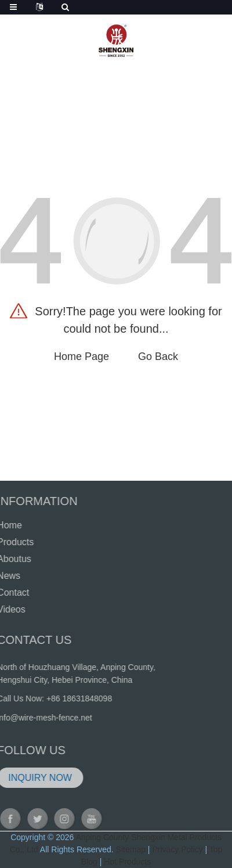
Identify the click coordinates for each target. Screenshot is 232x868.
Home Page (81, 356)
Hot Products (127, 862)
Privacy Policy (177, 849)
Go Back (158, 356)
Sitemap (131, 849)
